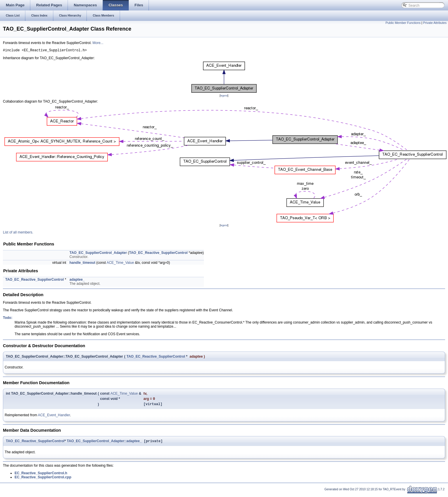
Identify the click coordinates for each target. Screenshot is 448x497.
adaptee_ (77, 280)
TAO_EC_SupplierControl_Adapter (98, 254)
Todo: (8, 319)
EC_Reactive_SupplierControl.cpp (43, 480)
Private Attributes (435, 23)
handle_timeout (83, 264)
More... (98, 43)
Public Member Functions (403, 23)
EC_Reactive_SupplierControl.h (41, 476)
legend (224, 96)
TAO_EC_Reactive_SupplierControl (158, 254)
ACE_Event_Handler (54, 417)
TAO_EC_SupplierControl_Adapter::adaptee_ (104, 444)
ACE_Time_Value (120, 264)
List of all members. (18, 233)
